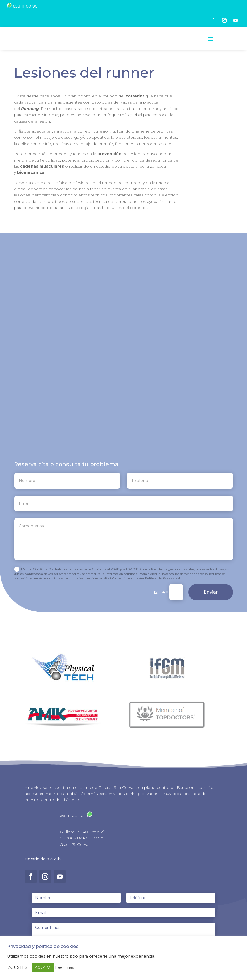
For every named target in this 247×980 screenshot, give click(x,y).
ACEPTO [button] (43, 967)
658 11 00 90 (22, 6)
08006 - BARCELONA (82, 843)
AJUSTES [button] (18, 967)
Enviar (211, 597)
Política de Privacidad (162, 583)
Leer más (65, 967)
